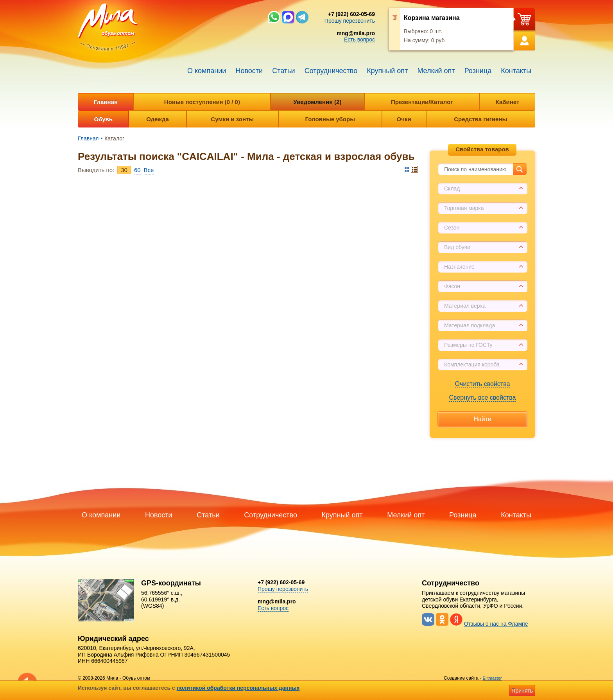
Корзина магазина (432, 18)
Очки (404, 119)
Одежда (157, 119)
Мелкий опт (436, 71)
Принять (522, 691)
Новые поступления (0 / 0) (202, 102)
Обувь (103, 119)
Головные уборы (330, 119)
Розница (478, 71)
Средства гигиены (480, 119)
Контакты (516, 71)
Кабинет (508, 102)
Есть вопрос (359, 39)
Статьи (283, 71)
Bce (149, 170)
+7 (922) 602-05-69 (351, 14)
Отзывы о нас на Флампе (496, 624)
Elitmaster (492, 678)
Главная (106, 102)
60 (137, 170)
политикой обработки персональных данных (238, 688)
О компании (207, 71)
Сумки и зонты (232, 119)
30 (124, 170)
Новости (249, 71)
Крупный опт (387, 71)
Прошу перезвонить (350, 21)
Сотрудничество (331, 71)
